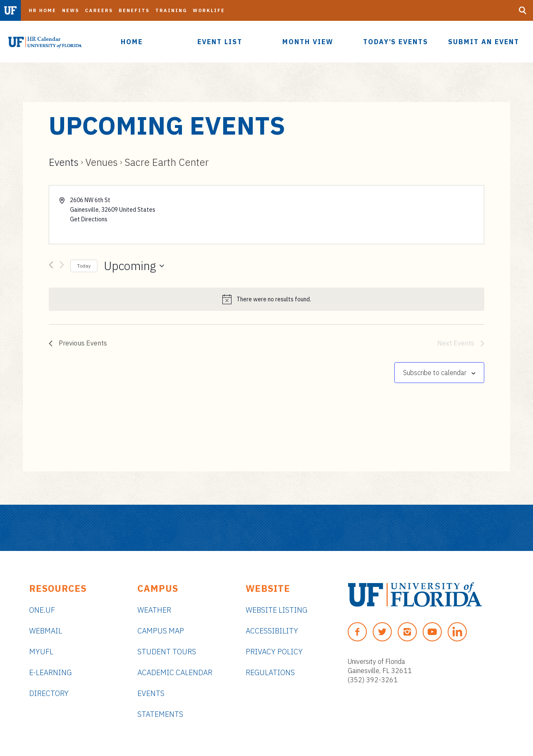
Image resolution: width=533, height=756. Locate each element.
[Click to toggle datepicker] (134, 266)
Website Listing (276, 610)
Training (171, 10)
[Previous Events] (51, 266)
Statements (160, 714)
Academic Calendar (175, 672)
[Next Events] (62, 266)
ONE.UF (42, 610)
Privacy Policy (274, 652)
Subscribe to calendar (435, 373)
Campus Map (161, 631)
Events (64, 162)
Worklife (209, 10)
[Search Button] (523, 10)
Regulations (270, 672)
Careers (99, 10)
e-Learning (50, 672)
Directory (49, 693)
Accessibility (272, 631)
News (71, 10)
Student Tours (167, 652)
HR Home (42, 10)
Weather (154, 610)
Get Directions (89, 219)
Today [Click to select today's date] (84, 266)
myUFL (41, 652)
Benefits (134, 10)
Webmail (46, 631)
